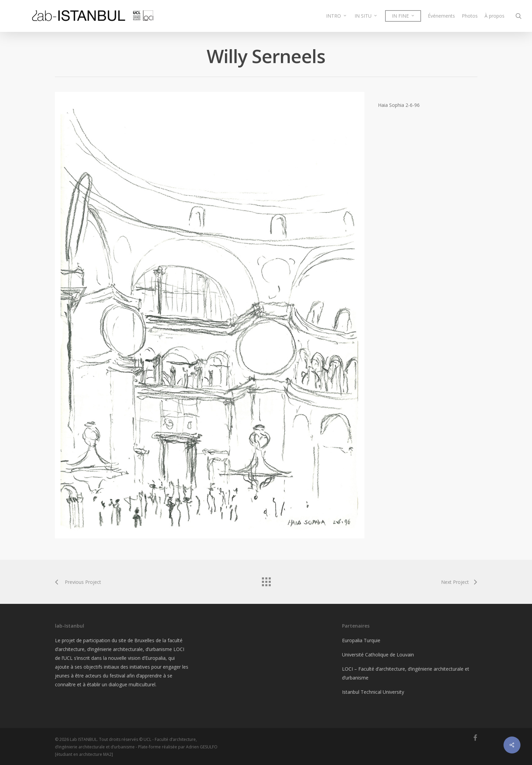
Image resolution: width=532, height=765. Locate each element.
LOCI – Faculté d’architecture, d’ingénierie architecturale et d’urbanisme (406, 673)
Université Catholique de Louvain (378, 655)
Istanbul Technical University (373, 692)
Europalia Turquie (361, 640)
